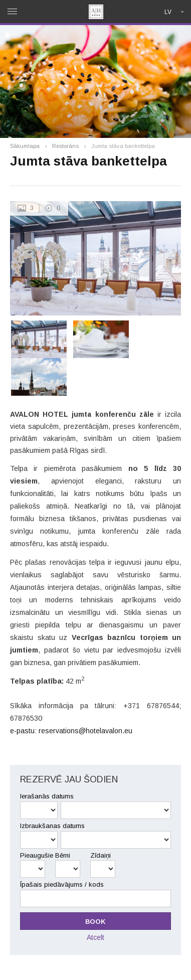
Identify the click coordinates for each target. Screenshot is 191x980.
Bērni (63, 855)
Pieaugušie (37, 855)
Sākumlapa (25, 146)
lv (168, 12)
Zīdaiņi (101, 855)
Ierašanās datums (47, 796)
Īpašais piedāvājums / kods (62, 884)
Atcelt (95, 937)
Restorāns (65, 146)
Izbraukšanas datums (52, 826)
